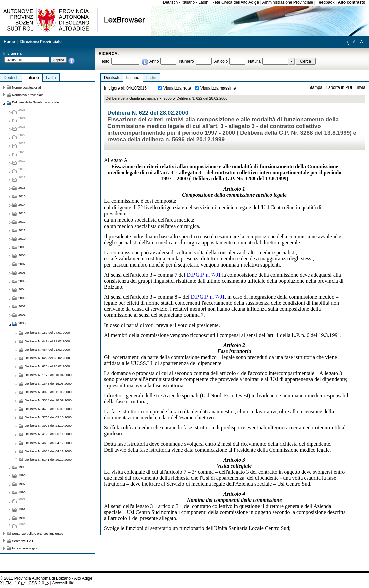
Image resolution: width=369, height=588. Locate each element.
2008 (22, 255)
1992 (22, 509)
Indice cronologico (25, 548)
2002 (22, 306)
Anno (154, 61)
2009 (22, 247)
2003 (22, 298)
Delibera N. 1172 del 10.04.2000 (48, 375)
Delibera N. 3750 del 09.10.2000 (48, 417)
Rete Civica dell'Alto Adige (235, 2)
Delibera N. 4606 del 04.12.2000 (48, 443)
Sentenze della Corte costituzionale (38, 534)
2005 (22, 281)
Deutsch (171, 2)
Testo (105, 61)
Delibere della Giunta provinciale (132, 98)
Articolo (221, 61)
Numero (186, 61)
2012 (22, 221)
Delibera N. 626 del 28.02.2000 (47, 366)
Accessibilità (63, 583)
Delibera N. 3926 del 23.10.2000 (48, 426)
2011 (22, 230)
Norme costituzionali (27, 87)
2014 (22, 205)
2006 (22, 272)
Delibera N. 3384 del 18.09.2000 (48, 400)
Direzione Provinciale (41, 42)
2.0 (36, 583)
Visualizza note (177, 88)
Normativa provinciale (28, 95)
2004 (22, 289)
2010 (22, 239)
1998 (22, 475)
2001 (22, 315)
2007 (22, 264)
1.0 (10, 583)
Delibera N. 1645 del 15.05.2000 (48, 383)
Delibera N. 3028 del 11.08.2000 (48, 392)
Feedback (325, 2)
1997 (22, 484)
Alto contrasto (352, 2)
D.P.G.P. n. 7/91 (204, 275)
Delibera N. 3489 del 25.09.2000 (48, 409)
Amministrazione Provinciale (288, 2)
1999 (22, 467)
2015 (22, 196)
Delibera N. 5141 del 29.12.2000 (48, 459)
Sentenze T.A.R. (24, 541)
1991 (22, 518)
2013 (22, 213)
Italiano (188, 2)
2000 (167, 98)
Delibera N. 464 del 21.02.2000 (47, 349)
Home (9, 42)
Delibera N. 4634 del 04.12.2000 (48, 451)
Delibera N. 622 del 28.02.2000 (202, 98)
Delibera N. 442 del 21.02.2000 (47, 341)
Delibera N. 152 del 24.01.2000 (47, 332)
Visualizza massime (218, 88)
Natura (254, 61)
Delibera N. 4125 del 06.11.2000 (48, 434)
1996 (22, 492)
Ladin (203, 2)
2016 (22, 188)
